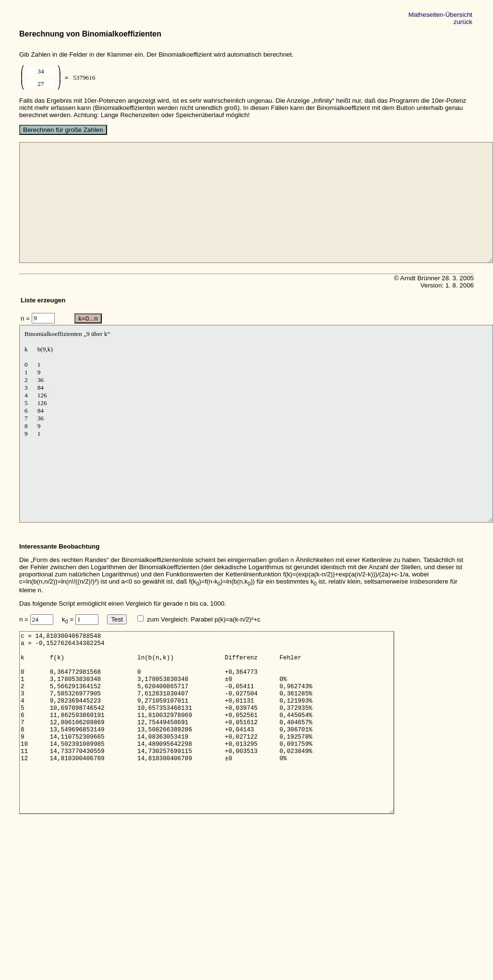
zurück (463, 22)
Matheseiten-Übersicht (440, 15)
